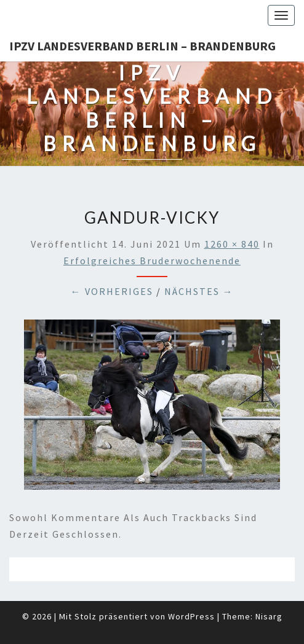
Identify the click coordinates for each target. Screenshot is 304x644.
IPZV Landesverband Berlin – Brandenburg (142, 46)
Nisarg (269, 616)
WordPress (191, 616)
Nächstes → (199, 291)
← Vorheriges (112, 291)
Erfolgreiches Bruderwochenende (152, 261)
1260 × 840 (232, 244)
